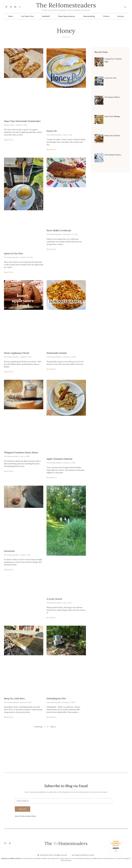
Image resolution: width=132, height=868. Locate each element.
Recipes (121, 16)
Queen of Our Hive (13, 254)
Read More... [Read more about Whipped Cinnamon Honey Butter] (9, 471)
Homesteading (89, 16)
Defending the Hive (56, 699)
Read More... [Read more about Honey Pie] (52, 150)
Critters (106, 16)
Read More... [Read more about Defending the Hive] (52, 717)
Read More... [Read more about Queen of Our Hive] (9, 272)
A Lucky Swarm (54, 599)
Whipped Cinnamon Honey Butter (21, 453)
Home (10, 16)
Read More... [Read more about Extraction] (9, 570)
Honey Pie (52, 131)
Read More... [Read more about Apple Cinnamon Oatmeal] (52, 478)
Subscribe (23, 809)
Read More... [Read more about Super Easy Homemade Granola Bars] (9, 140)
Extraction (9, 551)
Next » (53, 727)
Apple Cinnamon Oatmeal (59, 459)
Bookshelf (46, 16)
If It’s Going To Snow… (113, 155)
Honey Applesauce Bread (17, 353)
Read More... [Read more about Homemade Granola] (52, 369)
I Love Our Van (110, 78)
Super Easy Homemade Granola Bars (22, 121)
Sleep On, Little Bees (14, 699)
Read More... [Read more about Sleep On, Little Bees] (9, 717)
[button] (125, 7)
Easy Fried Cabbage (112, 116)
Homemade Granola (57, 353)
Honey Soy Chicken (112, 136)
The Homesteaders (66, 5)
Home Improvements (66, 16)
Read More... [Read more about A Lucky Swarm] (52, 618)
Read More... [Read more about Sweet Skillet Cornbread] (52, 249)
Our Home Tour (27, 16)
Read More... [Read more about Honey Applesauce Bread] (9, 372)
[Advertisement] (66, 757)
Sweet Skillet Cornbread (59, 231)
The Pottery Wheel (112, 97)
